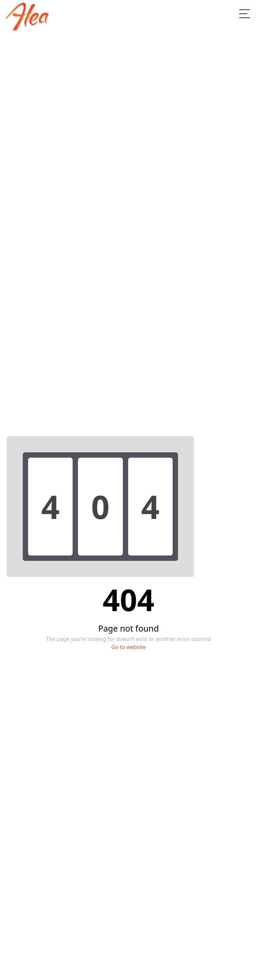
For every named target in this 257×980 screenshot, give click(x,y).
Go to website (128, 647)
